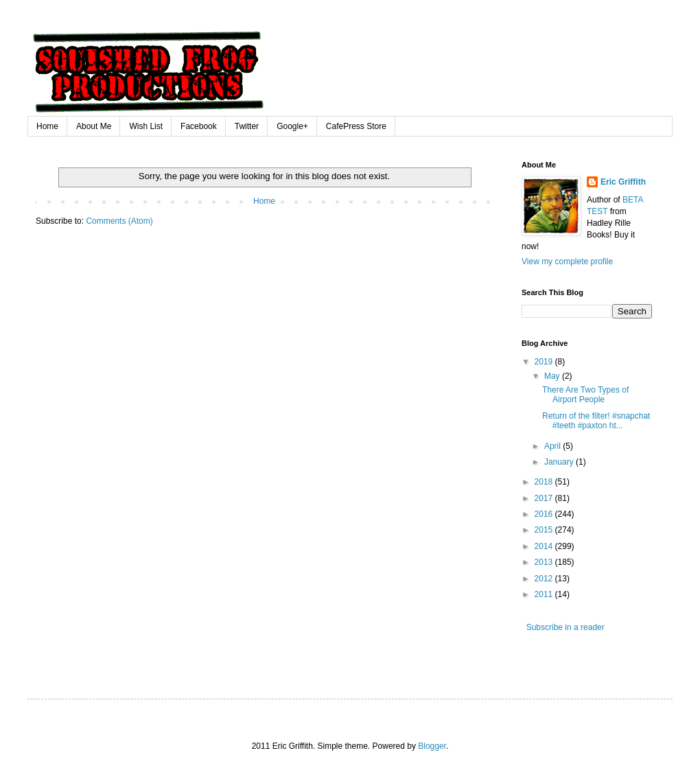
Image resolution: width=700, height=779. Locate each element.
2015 (545, 530)
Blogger (432, 746)
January (560, 462)
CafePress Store (356, 126)
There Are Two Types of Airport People (585, 395)
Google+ (292, 126)
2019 (545, 362)
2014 (545, 546)
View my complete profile (567, 261)
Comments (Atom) (119, 221)
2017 (545, 498)
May (553, 376)
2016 (545, 514)
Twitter (247, 126)
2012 (545, 579)
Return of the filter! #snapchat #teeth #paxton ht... (596, 421)
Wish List (146, 126)
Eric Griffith (623, 182)
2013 (545, 562)
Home (47, 126)
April (553, 446)
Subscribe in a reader (564, 627)
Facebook (199, 126)
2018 (545, 482)
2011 (545, 594)
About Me (94, 126)
